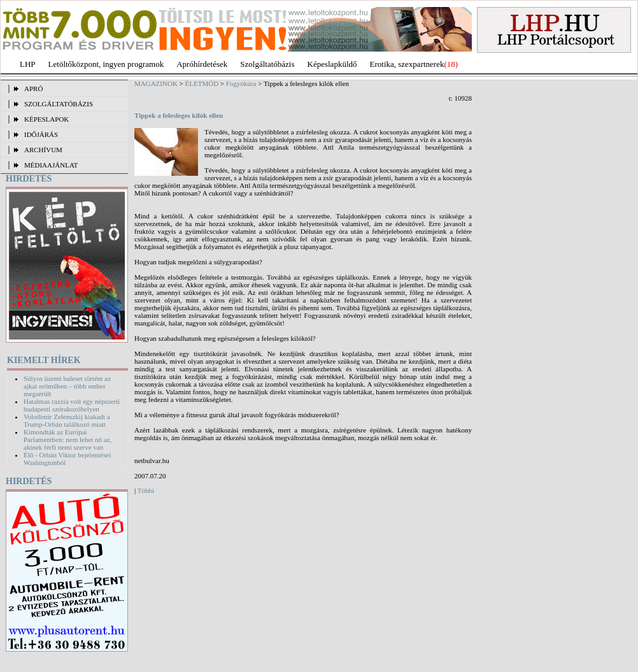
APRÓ (33, 89)
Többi (146, 490)
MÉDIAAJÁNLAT (51, 165)
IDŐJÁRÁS (41, 134)
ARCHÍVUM (43, 150)
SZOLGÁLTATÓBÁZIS (59, 104)
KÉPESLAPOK (46, 119)
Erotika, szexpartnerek (407, 64)
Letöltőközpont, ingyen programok (106, 64)
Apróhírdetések (202, 64)
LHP (28, 64)
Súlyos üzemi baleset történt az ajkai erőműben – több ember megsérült (67, 386)
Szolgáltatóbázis (267, 64)
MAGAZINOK (156, 83)
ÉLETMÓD (202, 83)
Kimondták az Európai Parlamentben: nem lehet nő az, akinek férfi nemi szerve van (67, 440)
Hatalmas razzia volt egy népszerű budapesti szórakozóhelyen (72, 405)
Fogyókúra (241, 83)
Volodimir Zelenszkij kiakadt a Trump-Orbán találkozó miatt (67, 420)
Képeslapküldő (332, 64)
